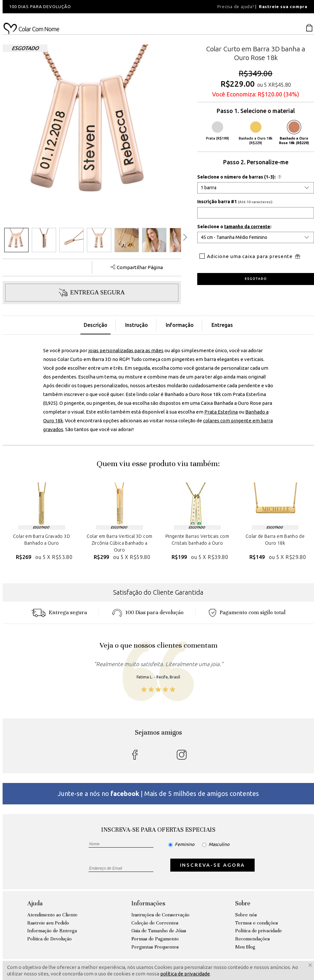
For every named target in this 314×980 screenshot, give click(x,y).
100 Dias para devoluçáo (148, 612)
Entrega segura (59, 612)
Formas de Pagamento (155, 939)
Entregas (222, 325)
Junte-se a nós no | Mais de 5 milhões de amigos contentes (158, 794)
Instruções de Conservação (160, 915)
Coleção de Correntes (155, 923)
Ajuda (35, 903)
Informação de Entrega (52, 931)
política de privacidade (185, 974)
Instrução (137, 325)
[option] (90, 7)
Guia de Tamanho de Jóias (159, 931)
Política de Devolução (49, 939)
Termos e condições (257, 923)
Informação (180, 325)
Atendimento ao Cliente (52, 915)
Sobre (243, 903)
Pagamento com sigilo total (247, 612)
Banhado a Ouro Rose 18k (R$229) (294, 133)
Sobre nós (246, 915)
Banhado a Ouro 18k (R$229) (256, 133)
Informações (148, 903)
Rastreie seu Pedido (48, 923)
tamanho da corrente (247, 227)
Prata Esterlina (221, 412)
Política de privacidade (259, 931)
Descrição (96, 325)
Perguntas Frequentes (155, 947)
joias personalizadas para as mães (126, 350)
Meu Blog (245, 947)
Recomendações (253, 939)
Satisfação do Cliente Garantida (158, 592)
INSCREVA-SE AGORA (213, 865)
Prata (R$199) (217, 131)
